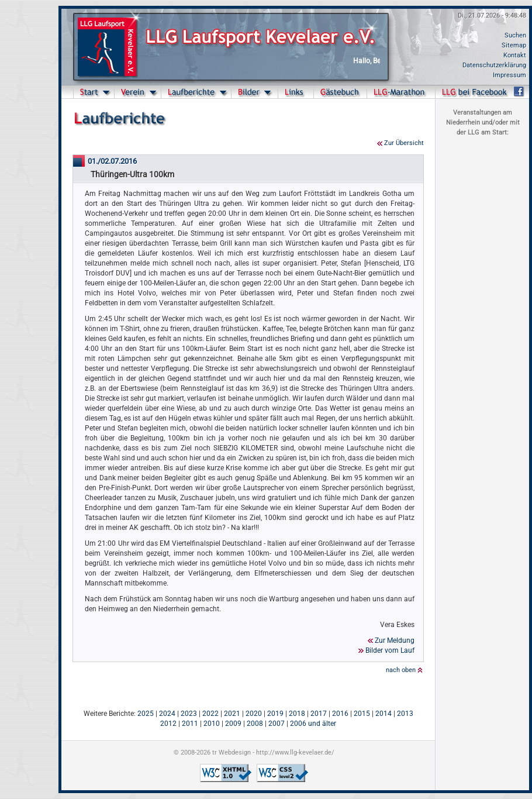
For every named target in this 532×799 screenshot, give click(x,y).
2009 (233, 724)
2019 (275, 714)
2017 (319, 714)
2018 (297, 714)
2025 (146, 714)
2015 (362, 714)
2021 (232, 714)
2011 (190, 724)
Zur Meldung (395, 640)
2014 (384, 714)
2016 (340, 714)
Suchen (515, 35)
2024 (167, 714)
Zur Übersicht (404, 143)
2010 (212, 724)
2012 (168, 724)
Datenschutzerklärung (494, 65)
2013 (405, 714)
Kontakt (515, 55)
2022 (210, 714)
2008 (255, 724)
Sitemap (514, 45)
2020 (254, 714)
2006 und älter (313, 724)
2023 (189, 714)
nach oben (401, 670)
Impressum (509, 75)
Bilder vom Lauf (390, 650)
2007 (277, 724)
